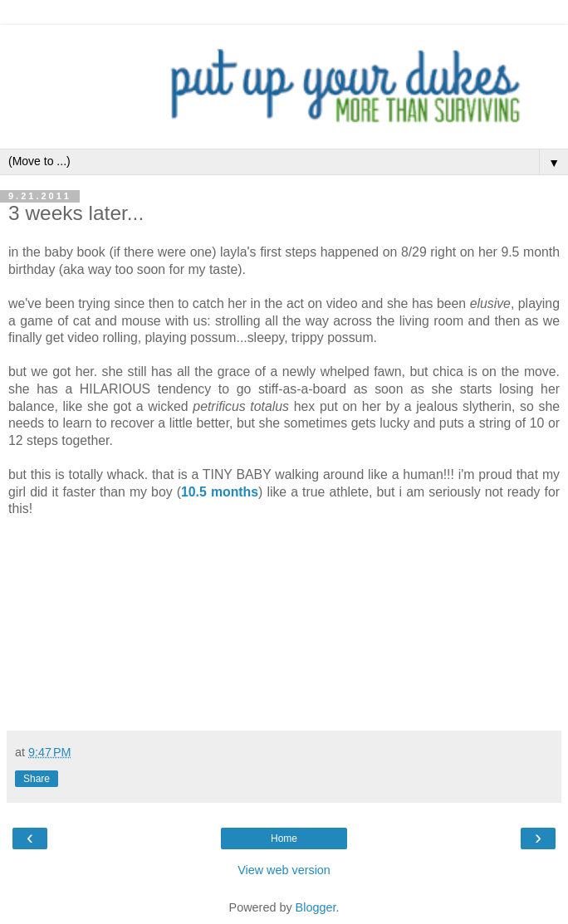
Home (284, 838)
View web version (284, 870)
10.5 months (220, 492)
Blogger (316, 907)
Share (37, 779)
